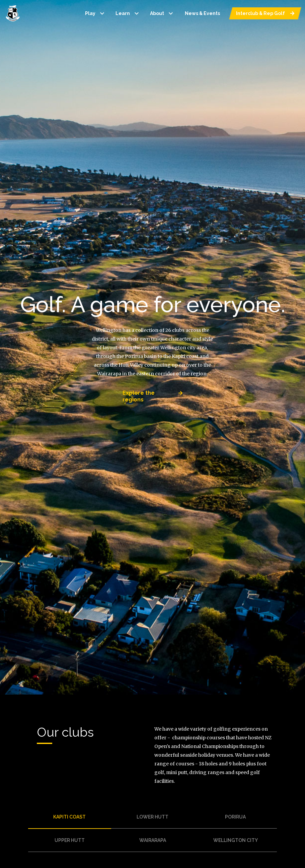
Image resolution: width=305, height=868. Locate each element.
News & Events (202, 13)
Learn (128, 13)
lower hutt (152, 817)
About (162, 13)
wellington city (236, 840)
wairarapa (153, 840)
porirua (235, 817)
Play (96, 13)
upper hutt (70, 840)
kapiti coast (69, 817)
